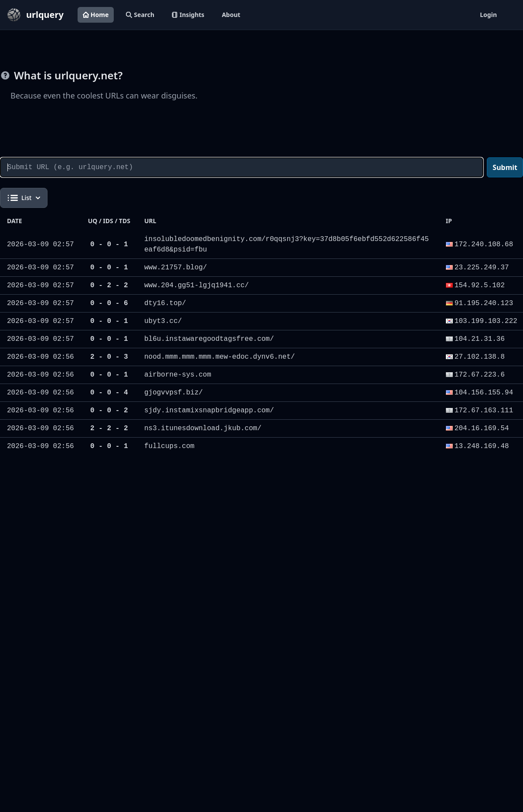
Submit (505, 167)
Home (96, 15)
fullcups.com (169, 446)
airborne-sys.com (178, 375)
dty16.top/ (165, 303)
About (231, 15)
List (24, 198)
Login (488, 15)
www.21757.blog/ (176, 268)
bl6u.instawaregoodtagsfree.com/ (209, 339)
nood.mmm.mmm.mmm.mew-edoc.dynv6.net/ (220, 357)
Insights (188, 15)
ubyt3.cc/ (163, 321)
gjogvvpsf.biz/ (173, 393)
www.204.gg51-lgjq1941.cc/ (197, 285)
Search (140, 15)
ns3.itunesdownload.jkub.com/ (203, 428)
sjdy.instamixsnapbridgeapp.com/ (209, 411)
